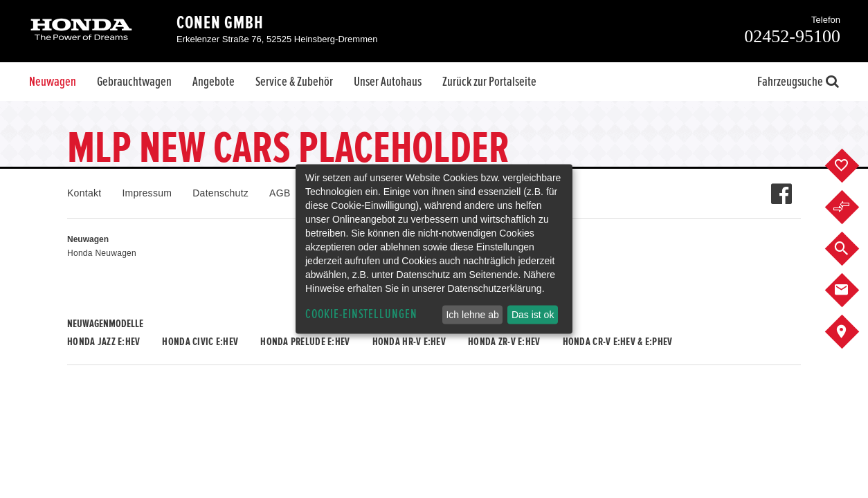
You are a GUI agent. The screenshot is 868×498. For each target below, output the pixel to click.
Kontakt (84, 193)
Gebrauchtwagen (134, 82)
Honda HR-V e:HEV (409, 342)
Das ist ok (533, 315)
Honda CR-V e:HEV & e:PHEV (618, 342)
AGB (280, 193)
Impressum (147, 193)
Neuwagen (53, 82)
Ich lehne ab (472, 315)
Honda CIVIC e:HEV (200, 342)
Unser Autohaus (388, 82)
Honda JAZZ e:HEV (103, 342)
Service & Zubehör (294, 82)
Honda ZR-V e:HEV (504, 342)
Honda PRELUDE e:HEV (305, 342)
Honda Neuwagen (102, 253)
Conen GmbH (220, 23)
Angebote (214, 82)
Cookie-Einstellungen (361, 314)
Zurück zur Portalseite (489, 82)
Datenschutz (220, 193)
